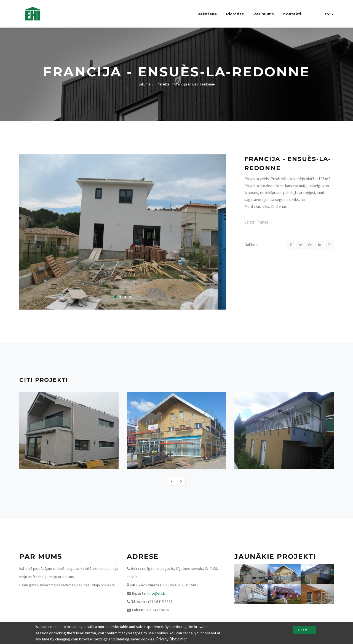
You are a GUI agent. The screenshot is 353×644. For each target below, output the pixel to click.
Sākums (144, 84)
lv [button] (329, 14)
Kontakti (292, 14)
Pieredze (235, 14)
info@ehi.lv (157, 593)
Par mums (264, 14)
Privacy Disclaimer (172, 639)
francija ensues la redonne (195, 84)
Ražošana (207, 14)
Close (304, 630)
